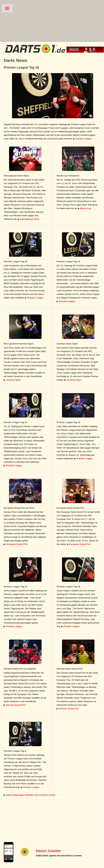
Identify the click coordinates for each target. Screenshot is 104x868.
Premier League (84, 139)
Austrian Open (13, 380)
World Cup (86, 208)
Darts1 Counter (48, 851)
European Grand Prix (17, 544)
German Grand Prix (16, 705)
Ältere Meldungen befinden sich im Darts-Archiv (31, 795)
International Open (30, 219)
